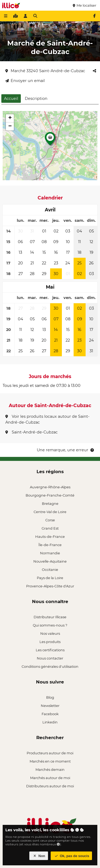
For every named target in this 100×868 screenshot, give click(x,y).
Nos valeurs (50, 633)
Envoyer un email (25, 81)
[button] (50, 140)
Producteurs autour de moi (50, 753)
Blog (50, 697)
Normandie (50, 553)
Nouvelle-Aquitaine (50, 561)
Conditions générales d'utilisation (50, 666)
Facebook (50, 714)
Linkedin (50, 722)
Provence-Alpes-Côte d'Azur (50, 586)
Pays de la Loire (50, 578)
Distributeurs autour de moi (50, 786)
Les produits (50, 642)
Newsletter (50, 706)
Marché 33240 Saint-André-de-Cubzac (45, 71)
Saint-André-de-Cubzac (31, 432)
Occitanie (50, 570)
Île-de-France (50, 545)
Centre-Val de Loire (50, 512)
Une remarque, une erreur (66, 450)
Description (36, 99)
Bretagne (50, 503)
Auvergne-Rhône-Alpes (50, 487)
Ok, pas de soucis (71, 856)
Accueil (11, 99)
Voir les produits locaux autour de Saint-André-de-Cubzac (47, 419)
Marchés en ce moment (50, 761)
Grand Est (50, 528)
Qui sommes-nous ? (50, 625)
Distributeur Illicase (50, 617)
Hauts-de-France (50, 537)
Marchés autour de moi (50, 778)
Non (39, 856)
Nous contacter (50, 658)
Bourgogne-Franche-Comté (50, 495)
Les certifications (50, 650)
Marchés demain (50, 769)
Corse (50, 520)
